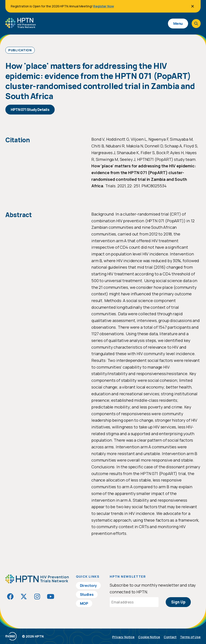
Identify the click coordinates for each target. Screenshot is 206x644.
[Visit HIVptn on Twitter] (24, 596)
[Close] (193, 6)
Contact (170, 637)
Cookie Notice (149, 637)
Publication (20, 50)
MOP (84, 603)
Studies (87, 594)
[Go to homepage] (20, 26)
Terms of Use (190, 637)
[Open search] (196, 24)
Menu (178, 24)
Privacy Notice (123, 637)
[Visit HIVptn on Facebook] (10, 596)
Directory (88, 586)
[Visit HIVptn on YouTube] (51, 596)
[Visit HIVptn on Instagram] (37, 596)
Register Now (103, 6)
